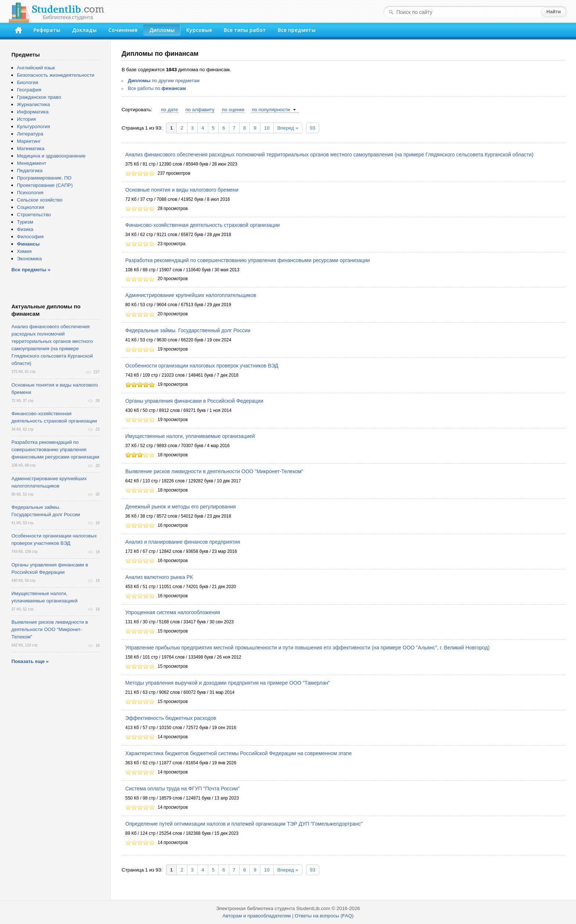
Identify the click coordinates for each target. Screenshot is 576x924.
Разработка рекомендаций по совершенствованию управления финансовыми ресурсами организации (248, 260)
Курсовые (199, 30)
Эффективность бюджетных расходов (171, 718)
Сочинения (123, 30)
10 (267, 128)
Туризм (25, 222)
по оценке (233, 110)
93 (313, 128)
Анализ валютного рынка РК (159, 577)
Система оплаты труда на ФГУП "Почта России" (182, 789)
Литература (30, 134)
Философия (30, 237)
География (29, 90)
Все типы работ (245, 30)
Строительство (34, 215)
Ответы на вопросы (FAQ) (324, 916)
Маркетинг (29, 141)
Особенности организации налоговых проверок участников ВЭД (202, 366)
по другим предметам (164, 81)
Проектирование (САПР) (45, 185)
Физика (25, 229)
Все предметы (297, 30)
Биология (28, 82)
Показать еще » (30, 661)
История (26, 119)
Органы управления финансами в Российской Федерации (194, 401)
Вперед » (288, 128)
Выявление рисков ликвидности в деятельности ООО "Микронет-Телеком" (214, 471)
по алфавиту (200, 110)
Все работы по (157, 88)
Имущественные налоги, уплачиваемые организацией (190, 436)
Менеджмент (32, 163)
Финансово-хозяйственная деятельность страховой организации (203, 225)
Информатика (33, 112)
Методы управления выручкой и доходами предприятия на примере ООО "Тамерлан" (228, 683)
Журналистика (33, 104)
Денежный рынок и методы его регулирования (181, 507)
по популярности (271, 110)
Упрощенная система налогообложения (173, 612)
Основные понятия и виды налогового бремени (182, 190)
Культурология (33, 126)
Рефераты (47, 30)
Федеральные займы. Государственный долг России (188, 330)
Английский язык (36, 68)
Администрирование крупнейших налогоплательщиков (191, 295)
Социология (30, 207)
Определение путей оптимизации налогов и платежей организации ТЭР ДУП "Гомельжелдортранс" (244, 824)
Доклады (84, 30)
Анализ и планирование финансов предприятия (183, 542)
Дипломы (162, 30)
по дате (170, 110)
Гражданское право (39, 97)
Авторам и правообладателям (257, 916)
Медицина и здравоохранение (51, 156)
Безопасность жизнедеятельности (56, 75)
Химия (24, 251)
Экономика (29, 259)
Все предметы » (31, 270)
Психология (30, 193)
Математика (31, 148)
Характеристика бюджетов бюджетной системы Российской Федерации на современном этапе (238, 753)
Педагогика (30, 171)
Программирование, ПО (44, 178)
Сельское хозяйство (40, 200)
